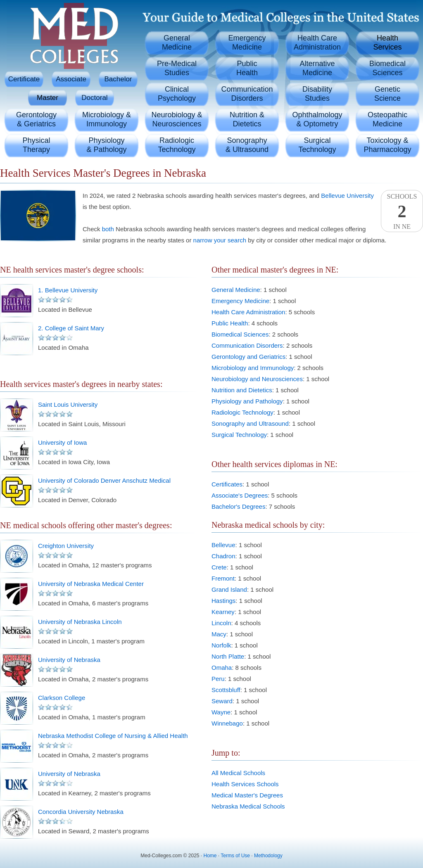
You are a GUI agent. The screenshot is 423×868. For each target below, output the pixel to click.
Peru (218, 679)
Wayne (221, 712)
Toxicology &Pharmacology (387, 145)
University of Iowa (62, 442)
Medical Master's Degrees (247, 795)
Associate (71, 79)
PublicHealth (247, 68)
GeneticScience (387, 94)
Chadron (223, 556)
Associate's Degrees (240, 495)
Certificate (24, 79)
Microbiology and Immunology (253, 368)
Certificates (227, 484)
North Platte (228, 656)
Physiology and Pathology (247, 401)
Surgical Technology (239, 435)
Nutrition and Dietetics (242, 390)
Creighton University (66, 546)
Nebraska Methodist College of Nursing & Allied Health (113, 736)
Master (48, 98)
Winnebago (227, 723)
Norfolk (221, 645)
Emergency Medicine (240, 301)
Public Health (230, 323)
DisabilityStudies (317, 94)
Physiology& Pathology (106, 145)
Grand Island (229, 589)
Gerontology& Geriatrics (36, 119)
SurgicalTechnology (317, 145)
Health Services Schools (245, 784)
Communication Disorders (247, 345)
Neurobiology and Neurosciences (257, 379)
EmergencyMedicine (247, 43)
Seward (222, 701)
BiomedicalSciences (387, 68)
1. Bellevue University (68, 290)
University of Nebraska (69, 660)
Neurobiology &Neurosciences (177, 119)
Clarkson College (62, 698)
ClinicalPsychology (177, 94)
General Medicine (236, 290)
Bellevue (223, 545)
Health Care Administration (248, 312)
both (108, 229)
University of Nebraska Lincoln (80, 622)
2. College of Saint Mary (71, 328)
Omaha (222, 668)
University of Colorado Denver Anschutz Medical (104, 480)
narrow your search (220, 240)
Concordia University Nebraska (81, 812)
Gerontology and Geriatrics (248, 357)
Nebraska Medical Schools (248, 806)
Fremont (223, 578)
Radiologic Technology (242, 412)
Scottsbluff (226, 690)
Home (210, 856)
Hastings (223, 601)
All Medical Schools (238, 773)
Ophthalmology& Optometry (317, 119)
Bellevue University (347, 196)
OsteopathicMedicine (387, 119)
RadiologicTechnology (177, 145)
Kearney (223, 612)
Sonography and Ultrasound (250, 423)
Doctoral (94, 98)
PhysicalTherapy (36, 145)
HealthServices (387, 43)
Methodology (268, 856)
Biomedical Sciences (240, 334)
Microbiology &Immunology (107, 119)
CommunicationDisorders (247, 94)
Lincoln (221, 623)
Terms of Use (235, 856)
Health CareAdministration (317, 43)
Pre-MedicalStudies (177, 68)
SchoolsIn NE (402, 211)
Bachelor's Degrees (238, 506)
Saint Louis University (68, 404)
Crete (219, 567)
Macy (219, 634)
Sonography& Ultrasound (247, 145)
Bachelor (118, 79)
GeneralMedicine (177, 43)
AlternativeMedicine (317, 68)
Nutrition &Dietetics (247, 119)
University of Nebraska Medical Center (91, 584)
